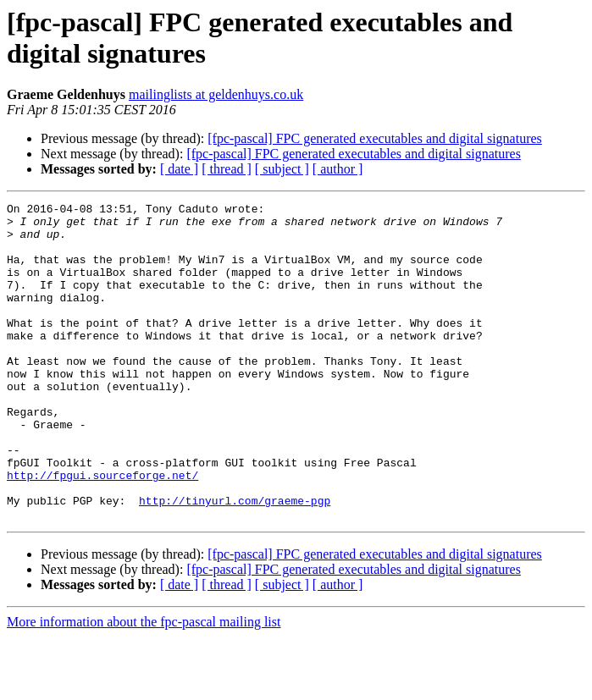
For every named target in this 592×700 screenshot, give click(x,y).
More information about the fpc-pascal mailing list (144, 685)
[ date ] (179, 169)
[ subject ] (282, 169)
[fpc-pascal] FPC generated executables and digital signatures (375, 138)
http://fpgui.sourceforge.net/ (102, 531)
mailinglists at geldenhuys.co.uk (216, 94)
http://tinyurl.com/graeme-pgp (235, 561)
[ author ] (338, 169)
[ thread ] (227, 169)
